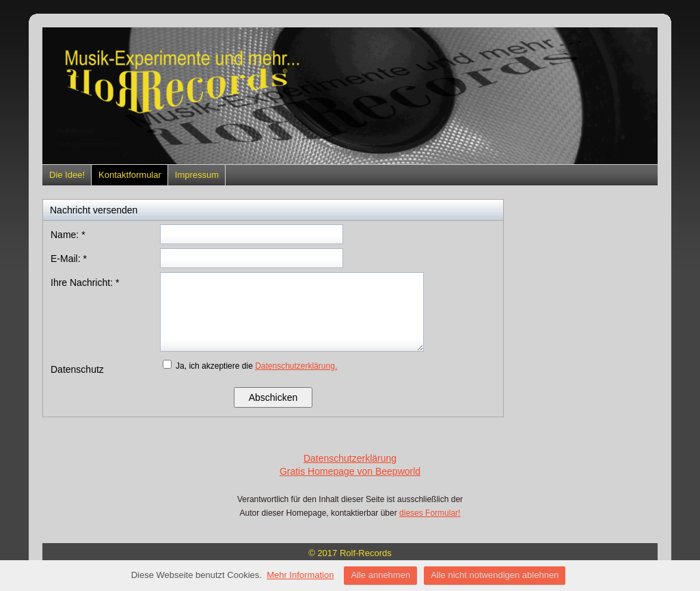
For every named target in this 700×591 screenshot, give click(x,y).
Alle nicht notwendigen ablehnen (495, 575)
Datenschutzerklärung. (296, 366)
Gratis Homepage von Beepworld (350, 471)
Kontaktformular (130, 175)
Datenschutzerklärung (350, 458)
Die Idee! (67, 175)
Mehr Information (300, 575)
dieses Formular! (430, 513)
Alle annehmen (380, 575)
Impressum (197, 175)
